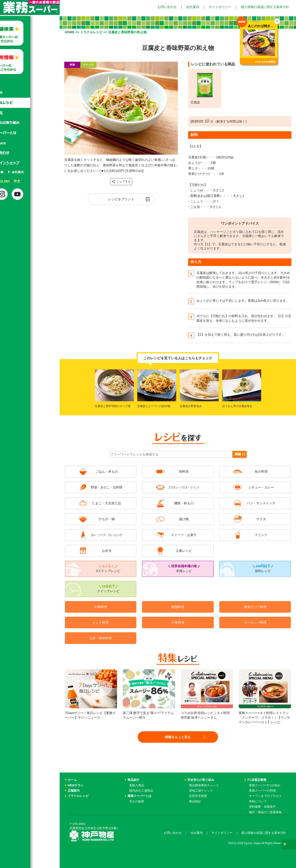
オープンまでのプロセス (265, 796)
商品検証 (195, 801)
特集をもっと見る (178, 737)
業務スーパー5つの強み (265, 785)
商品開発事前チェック (204, 785)
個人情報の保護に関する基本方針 (265, 7)
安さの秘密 (137, 801)
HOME (70, 32)
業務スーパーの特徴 (262, 791)
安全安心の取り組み (201, 780)
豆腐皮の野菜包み (191, 406)
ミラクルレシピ (30, 103)
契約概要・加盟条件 (262, 807)
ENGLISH (31, 181)
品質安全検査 (198, 796)
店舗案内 (74, 791)
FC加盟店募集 (22, 172)
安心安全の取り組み (30, 123)
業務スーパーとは (30, 133)
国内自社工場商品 (141, 791)
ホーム (30, 83)
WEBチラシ (76, 785)
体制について (258, 801)
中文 (46, 181)
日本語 (15, 181)
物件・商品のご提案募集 (265, 812)
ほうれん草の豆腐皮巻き (237, 406)
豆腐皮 (195, 102)
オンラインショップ (30, 163)
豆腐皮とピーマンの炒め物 (154, 406)
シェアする (121, 182)
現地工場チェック (201, 791)
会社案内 (193, 7)
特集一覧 (30, 113)
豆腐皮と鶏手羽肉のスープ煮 (113, 406)
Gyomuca (30, 143)
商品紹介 (30, 93)
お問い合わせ (167, 7)
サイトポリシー (220, 7)
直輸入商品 (137, 785)
